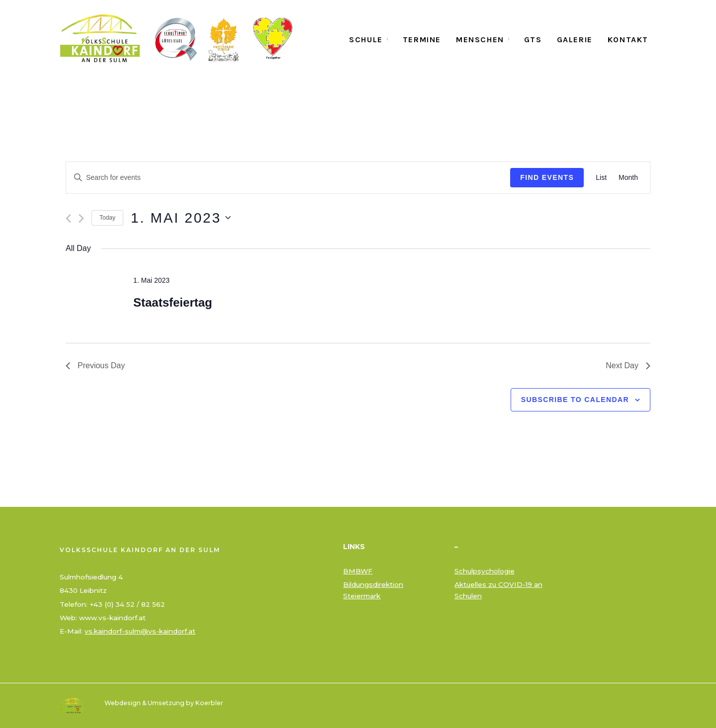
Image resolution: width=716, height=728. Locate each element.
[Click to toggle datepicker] (181, 218)
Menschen (480, 40)
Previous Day (95, 365)
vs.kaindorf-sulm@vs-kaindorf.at (140, 631)
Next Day (628, 365)
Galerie (575, 40)
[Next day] (81, 218)
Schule (366, 40)
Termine (422, 40)
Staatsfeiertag (173, 302)
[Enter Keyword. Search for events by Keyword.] (288, 178)
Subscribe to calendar (575, 400)
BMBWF (358, 571)
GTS (533, 40)
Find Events (547, 177)
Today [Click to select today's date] (107, 218)
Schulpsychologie (485, 571)
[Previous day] (68, 218)
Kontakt (628, 40)
